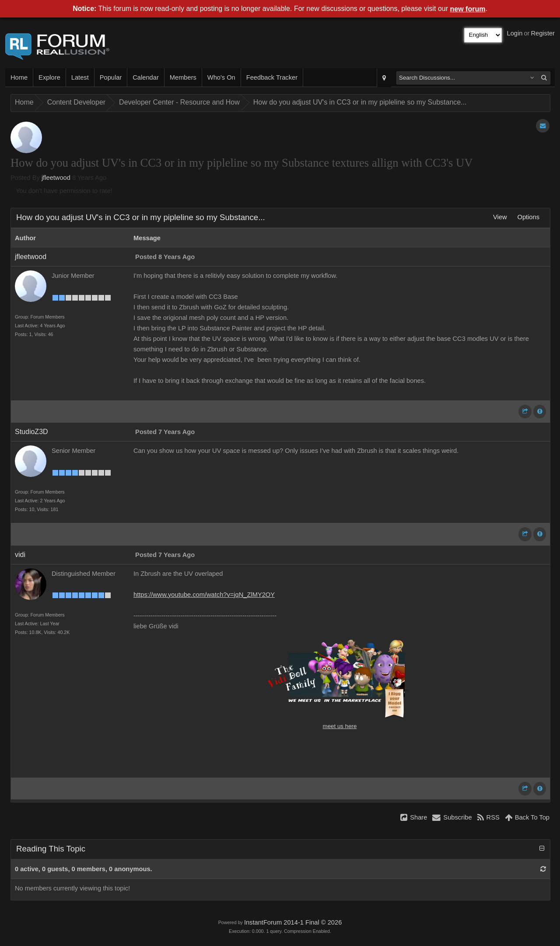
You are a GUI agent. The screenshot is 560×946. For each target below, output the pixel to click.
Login (515, 33)
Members (183, 77)
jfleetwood (56, 178)
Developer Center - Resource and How (179, 102)
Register (543, 33)
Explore (49, 77)
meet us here (340, 726)
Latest (80, 77)
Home (19, 77)
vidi (20, 555)
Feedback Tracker (272, 77)
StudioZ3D (31, 432)
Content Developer (76, 102)
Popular (111, 77)
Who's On (221, 77)
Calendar (145, 77)
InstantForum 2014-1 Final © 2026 (293, 922)
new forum (468, 9)
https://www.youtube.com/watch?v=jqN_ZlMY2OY (204, 595)
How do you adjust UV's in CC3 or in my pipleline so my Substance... (360, 102)
